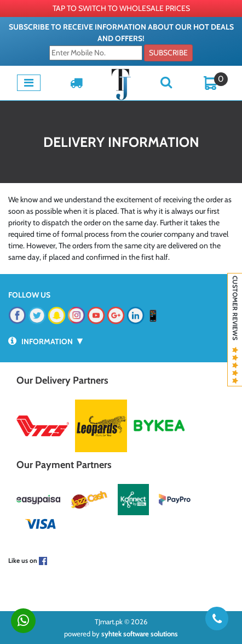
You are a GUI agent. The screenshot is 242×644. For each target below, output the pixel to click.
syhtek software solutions (140, 634)
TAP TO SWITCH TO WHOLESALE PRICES (121, 8)
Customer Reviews (235, 330)
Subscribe (168, 53)
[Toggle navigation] (29, 83)
